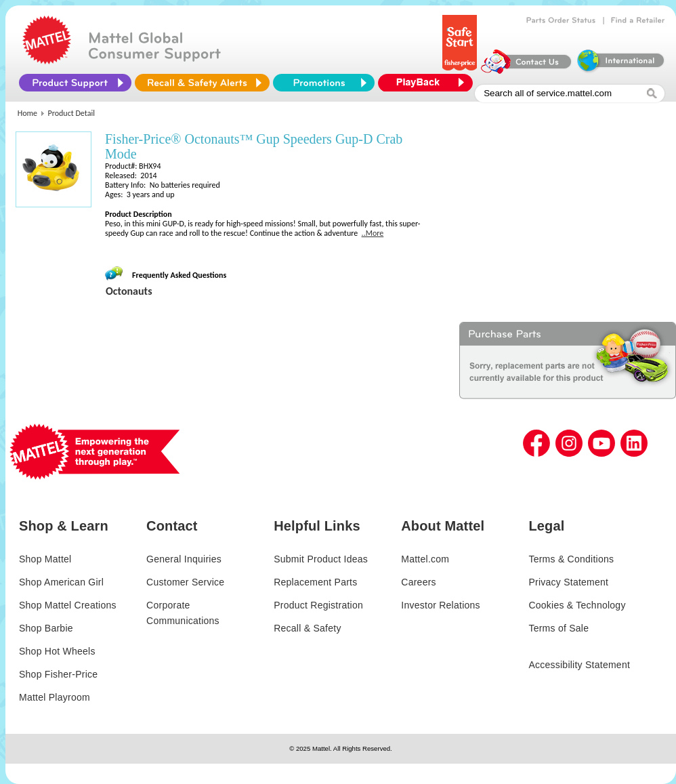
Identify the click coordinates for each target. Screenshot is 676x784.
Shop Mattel (45, 559)
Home (27, 113)
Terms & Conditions (571, 559)
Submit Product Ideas (321, 559)
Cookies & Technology (577, 605)
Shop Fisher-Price (58, 674)
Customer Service (185, 582)
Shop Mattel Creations (68, 605)
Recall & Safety (307, 628)
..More (373, 233)
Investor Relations (441, 605)
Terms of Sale (558, 628)
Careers (419, 582)
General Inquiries (184, 559)
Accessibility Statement (579, 665)
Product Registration (318, 605)
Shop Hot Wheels (57, 651)
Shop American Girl (61, 582)
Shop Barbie (46, 628)
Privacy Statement (568, 582)
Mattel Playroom (55, 697)
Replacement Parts (315, 582)
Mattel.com (425, 559)
